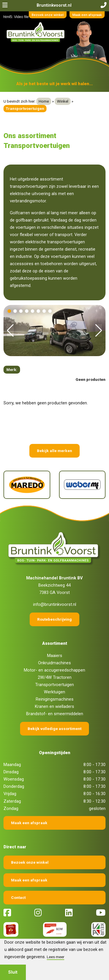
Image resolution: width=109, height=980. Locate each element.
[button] (9, 311)
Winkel (63, 101)
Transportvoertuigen (54, 685)
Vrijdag (10, 794)
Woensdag (14, 779)
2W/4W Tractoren (55, 677)
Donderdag (14, 786)
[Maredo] (27, 485)
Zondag (11, 808)
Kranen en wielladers (54, 706)
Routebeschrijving (54, 619)
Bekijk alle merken (54, 451)
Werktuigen (54, 692)
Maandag (12, 765)
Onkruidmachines (54, 663)
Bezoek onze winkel (48, 15)
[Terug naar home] (36, 33)
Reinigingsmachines (55, 699)
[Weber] (82, 485)
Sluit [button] (13, 972)
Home (44, 101)
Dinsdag (11, 772)
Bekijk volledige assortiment (54, 729)
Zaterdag (12, 801)
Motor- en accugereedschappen (54, 670)
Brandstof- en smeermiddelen (55, 714)
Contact (18, 897)
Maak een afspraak (87, 15)
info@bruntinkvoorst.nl (55, 604)
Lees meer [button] (56, 957)
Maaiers (55, 656)
